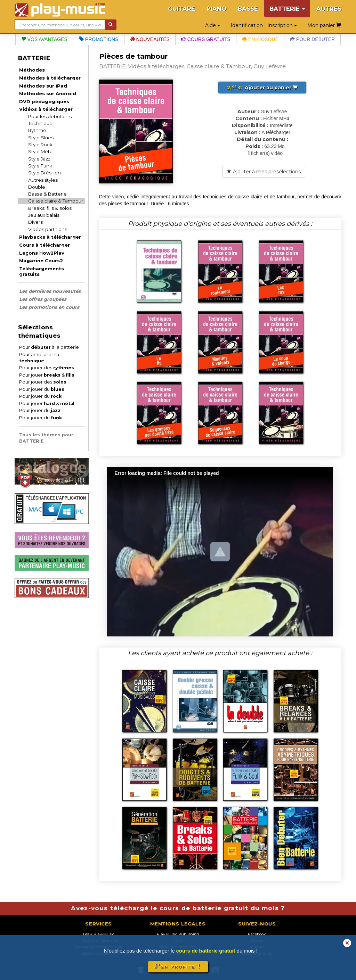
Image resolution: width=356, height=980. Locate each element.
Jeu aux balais (44, 215)
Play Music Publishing (178, 934)
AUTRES (329, 9)
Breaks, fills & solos (50, 208)
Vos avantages (44, 39)
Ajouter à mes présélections (264, 172)
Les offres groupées (43, 299)
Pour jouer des (47, 368)
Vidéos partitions (48, 229)
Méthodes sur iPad (43, 86)
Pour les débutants (50, 116)
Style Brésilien (44, 173)
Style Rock (40, 145)
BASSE (248, 9)
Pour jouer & (47, 375)
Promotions (99, 39)
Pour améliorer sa (39, 358)
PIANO (216, 9)
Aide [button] (213, 25)
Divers (35, 222)
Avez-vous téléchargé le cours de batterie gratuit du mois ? (178, 908)
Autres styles (43, 180)
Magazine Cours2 (41, 261)
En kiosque (260, 39)
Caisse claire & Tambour (56, 201)
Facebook (257, 934)
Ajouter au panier (262, 88)
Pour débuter (312, 39)
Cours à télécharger (44, 245)
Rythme (37, 130)
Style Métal (41, 151)
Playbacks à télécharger (50, 237)
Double (37, 187)
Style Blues (41, 138)
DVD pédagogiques (44, 101)
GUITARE (181, 9)
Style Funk (40, 166)
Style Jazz (39, 159)
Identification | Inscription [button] (264, 25)
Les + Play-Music (99, 934)
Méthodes (32, 70)
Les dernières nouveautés (50, 291)
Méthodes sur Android (48, 93)
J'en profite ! (178, 967)
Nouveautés (150, 39)
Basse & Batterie (47, 194)
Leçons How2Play (42, 253)
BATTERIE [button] (287, 9)
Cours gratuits (206, 39)
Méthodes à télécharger (50, 78)
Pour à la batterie (49, 347)
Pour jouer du (42, 389)
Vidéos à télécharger (46, 109)
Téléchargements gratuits (42, 271)
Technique (40, 123)
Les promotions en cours (49, 307)
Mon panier (324, 25)
